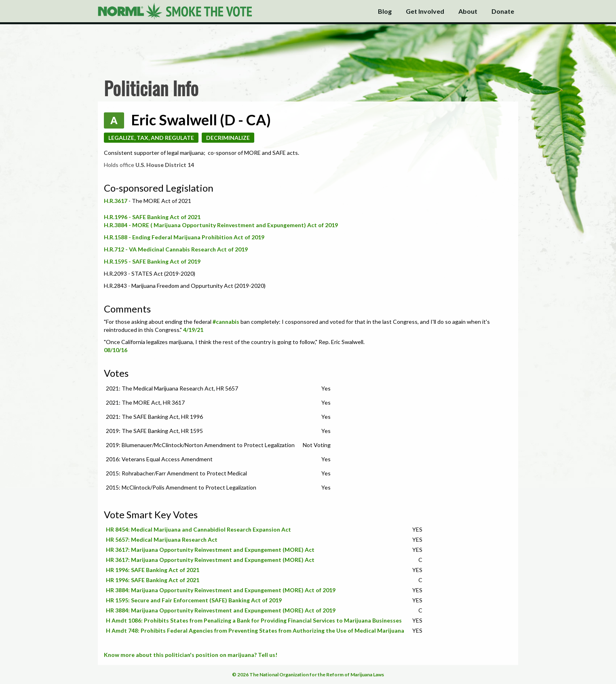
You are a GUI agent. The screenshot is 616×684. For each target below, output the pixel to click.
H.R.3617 (116, 201)
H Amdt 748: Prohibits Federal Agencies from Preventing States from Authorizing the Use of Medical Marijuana (255, 630)
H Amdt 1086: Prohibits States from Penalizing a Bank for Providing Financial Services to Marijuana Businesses (254, 620)
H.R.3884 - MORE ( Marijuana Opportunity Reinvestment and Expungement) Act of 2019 (221, 225)
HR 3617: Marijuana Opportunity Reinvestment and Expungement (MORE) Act (210, 550)
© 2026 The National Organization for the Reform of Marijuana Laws (308, 674)
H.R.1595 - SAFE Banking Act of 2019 (152, 261)
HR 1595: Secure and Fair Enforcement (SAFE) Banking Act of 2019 (194, 600)
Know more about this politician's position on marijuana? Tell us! (191, 655)
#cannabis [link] (226, 322)
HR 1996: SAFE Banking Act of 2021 (153, 570)
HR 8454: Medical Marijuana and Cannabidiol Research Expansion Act (198, 529)
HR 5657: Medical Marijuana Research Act (162, 539)
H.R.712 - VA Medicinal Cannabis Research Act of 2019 (176, 249)
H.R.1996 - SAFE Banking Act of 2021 (152, 217)
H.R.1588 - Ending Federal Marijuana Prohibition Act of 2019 (184, 237)
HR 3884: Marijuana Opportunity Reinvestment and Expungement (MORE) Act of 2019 (221, 590)
